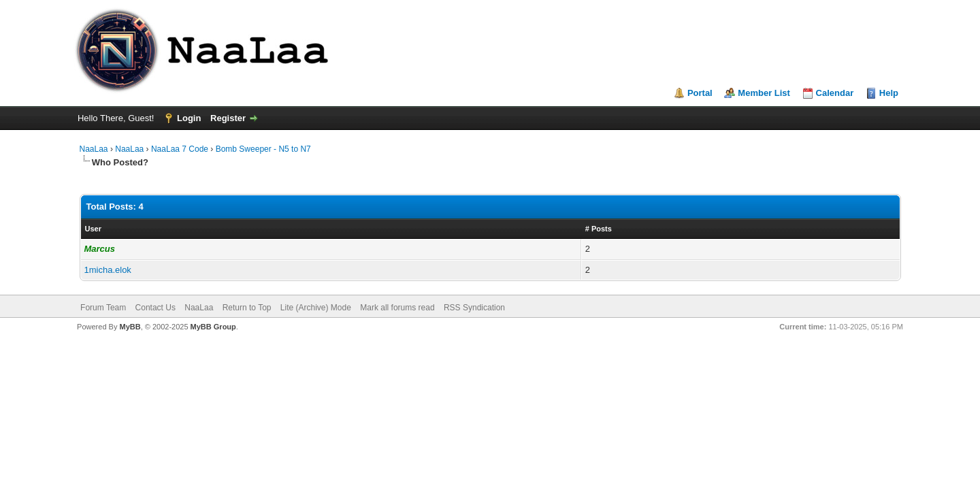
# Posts (599, 229)
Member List (764, 93)
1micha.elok (108, 270)
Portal (700, 93)
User (93, 229)
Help (889, 93)
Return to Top (247, 308)
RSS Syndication (474, 308)
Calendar (835, 93)
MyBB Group (213, 327)
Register (228, 118)
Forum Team (103, 308)
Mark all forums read (397, 308)
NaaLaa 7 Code (180, 149)
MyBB (130, 327)
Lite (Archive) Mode (316, 308)
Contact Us (156, 308)
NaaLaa (94, 149)
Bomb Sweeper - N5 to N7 (263, 149)
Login (189, 118)
